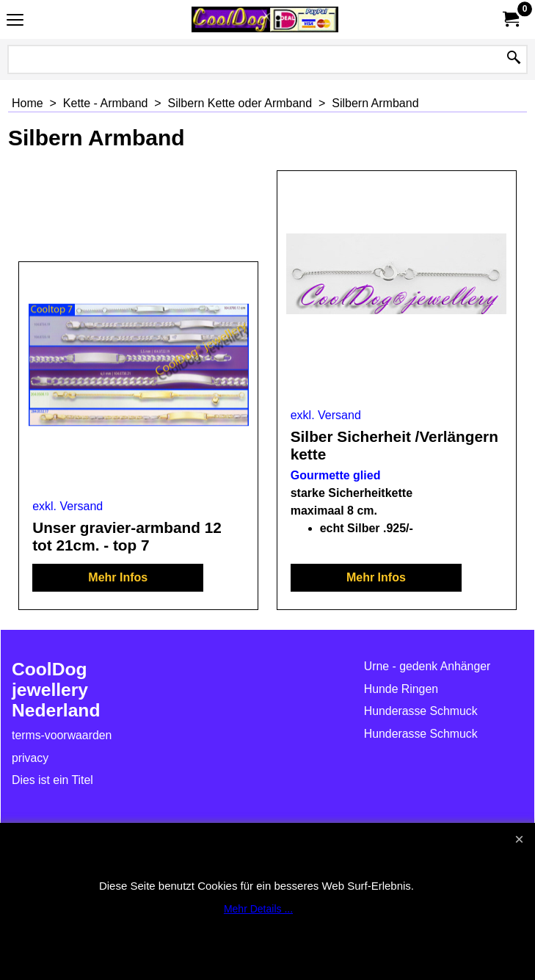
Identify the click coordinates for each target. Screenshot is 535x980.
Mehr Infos (118, 577)
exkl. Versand (68, 506)
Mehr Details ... (258, 909)
